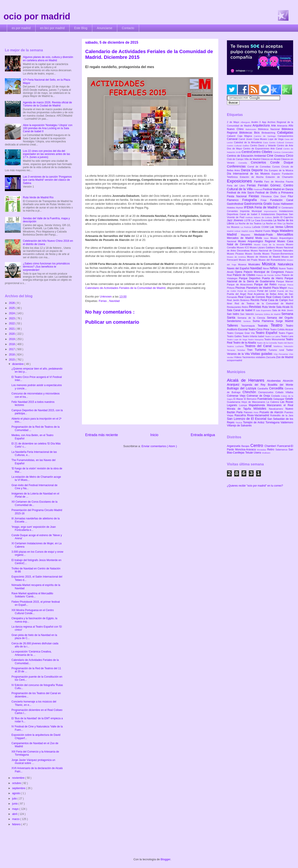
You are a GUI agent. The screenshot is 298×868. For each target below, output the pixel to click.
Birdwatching (269, 133)
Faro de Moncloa (275, 182)
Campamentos (285, 136)
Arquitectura (262, 125)
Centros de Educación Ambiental (247, 156)
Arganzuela (234, 446)
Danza (246, 170)
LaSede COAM (261, 227)
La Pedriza (246, 227)
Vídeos (238, 357)
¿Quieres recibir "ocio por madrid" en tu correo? (255, 486)
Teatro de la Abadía (245, 343)
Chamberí (271, 446)
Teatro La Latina (273, 336)
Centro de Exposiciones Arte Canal (263, 149)
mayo (16, 809)
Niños (274, 268)
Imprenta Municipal (252, 211)
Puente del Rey (285, 291)
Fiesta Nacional (238, 196)
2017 (12, 349)
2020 (12, 334)
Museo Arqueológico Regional (258, 241)
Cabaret (232, 136)
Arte (274, 126)
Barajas (246, 446)
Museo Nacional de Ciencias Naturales (272, 251)
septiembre (19, 788)
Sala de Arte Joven (283, 310)
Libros (289, 227)
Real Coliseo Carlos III (280, 297)
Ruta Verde (269, 307)
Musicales (255, 264)
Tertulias (242, 350)
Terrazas (232, 350)
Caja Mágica (246, 136)
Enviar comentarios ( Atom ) (159, 446)
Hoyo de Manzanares (254, 402)
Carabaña (263, 388)
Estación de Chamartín (279, 177)
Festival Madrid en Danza (278, 189)
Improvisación (272, 211)
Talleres (234, 325)
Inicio (154, 435)
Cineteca (280, 156)
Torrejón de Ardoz (254, 422)
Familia (259, 182)
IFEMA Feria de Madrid (261, 207)
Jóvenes (239, 220)
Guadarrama (234, 402)
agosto (16, 793)
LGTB (248, 220)
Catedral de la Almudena (248, 142)
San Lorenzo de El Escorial (247, 419)
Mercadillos (285, 234)
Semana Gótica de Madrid (268, 314)
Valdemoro (287, 422)
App (265, 122)
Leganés (233, 405)
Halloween (287, 204)
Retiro (245, 307)
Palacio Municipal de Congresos (265, 272)
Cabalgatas (285, 132)
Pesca (290, 285)
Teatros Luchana (236, 346)
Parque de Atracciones (240, 284)
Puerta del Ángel (237, 294)
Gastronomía (254, 204)
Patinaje (283, 285)
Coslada (276, 396)
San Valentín (248, 314)
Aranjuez (235, 385)
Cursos (277, 167)
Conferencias (237, 166)
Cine (271, 156)
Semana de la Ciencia (252, 318)
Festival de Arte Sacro (241, 193)
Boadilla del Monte (280, 385)
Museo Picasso (236, 254)
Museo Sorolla (254, 254)
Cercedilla (277, 388)
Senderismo (235, 321)
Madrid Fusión (263, 231)
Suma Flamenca (264, 321)
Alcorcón (288, 381)
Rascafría (241, 415)
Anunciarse (105, 28)
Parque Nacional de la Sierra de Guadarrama (260, 280)
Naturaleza (285, 264)
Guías (277, 204)
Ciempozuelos (267, 392)
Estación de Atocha (253, 177)
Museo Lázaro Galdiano (263, 247)
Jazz (230, 220)
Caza (266, 142)
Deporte (258, 170)
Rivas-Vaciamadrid (259, 415)
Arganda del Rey (255, 385)
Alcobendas (275, 381)
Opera (239, 272)
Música (270, 264)
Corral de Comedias (260, 167)
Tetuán (250, 453)
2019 (12, 339)
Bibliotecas (247, 133)
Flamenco (235, 200)
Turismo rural (277, 350)
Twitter (290, 350)
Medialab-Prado (266, 235)
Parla (240, 412)
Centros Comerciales (283, 152)
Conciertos (260, 162)
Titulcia (239, 423)
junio (15, 804)
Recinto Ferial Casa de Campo (270, 300)
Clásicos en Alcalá (271, 159)
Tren (251, 350)
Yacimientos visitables (254, 357)
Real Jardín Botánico (239, 300)
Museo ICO (243, 247)
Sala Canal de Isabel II (241, 310)
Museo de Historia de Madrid (264, 257)
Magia (276, 231)
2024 (12, 313)
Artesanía (283, 126)
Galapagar (279, 399)
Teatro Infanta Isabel (254, 336)
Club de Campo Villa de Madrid (244, 159)
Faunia (290, 182)
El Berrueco (251, 399)
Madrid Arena (248, 231)
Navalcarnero (277, 409)
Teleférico (279, 346)
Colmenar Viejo (237, 396)
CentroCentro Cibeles (257, 152)
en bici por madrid (52, 28)
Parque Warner (285, 281)
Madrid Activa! (234, 231)
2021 (12, 329)
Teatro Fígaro (286, 333)
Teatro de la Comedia (267, 343)
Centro (257, 445)
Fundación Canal (282, 200)
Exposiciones (240, 181)
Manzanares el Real (280, 405)
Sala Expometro (264, 310)
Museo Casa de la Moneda (270, 244)
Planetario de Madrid (259, 288)
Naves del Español (239, 268)
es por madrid (21, 28)
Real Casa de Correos (252, 297)
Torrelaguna (273, 422)
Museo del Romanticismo (273, 260)
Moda (260, 238)
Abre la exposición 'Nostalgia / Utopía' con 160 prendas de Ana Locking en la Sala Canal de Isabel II (48, 128)
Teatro (278, 325)
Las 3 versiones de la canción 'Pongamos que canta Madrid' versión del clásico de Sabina (47, 180)
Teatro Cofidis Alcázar (282, 329)
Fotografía (251, 200)
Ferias (103, 301)
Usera (258, 453)
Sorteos (248, 321)
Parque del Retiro (266, 284)
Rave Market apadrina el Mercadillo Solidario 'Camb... (32, 595)
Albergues (246, 122)
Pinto (257, 412)
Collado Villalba (284, 392)
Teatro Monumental (275, 339)
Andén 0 (257, 122)
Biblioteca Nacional (270, 129)
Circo (289, 156)
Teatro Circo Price (259, 329)
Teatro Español (267, 333)
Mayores (248, 235)
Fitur (290, 196)
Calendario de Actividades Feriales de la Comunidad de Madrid (125, 288)
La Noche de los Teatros (249, 223)
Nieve (266, 268)
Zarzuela (271, 357)
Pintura (231, 288)
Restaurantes (234, 307)
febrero (17, 824)
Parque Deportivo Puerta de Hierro (262, 278)
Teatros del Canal (259, 346)
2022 (12, 323)
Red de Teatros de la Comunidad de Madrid (264, 303)
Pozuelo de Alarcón (272, 412)
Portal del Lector (267, 291)
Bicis (258, 133)
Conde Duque (282, 162)
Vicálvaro (266, 453)
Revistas (256, 307)
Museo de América (237, 257)
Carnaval (233, 139)
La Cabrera (273, 402)
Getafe (289, 399)
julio (15, 799)
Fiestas (255, 196)
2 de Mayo (234, 122)
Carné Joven (246, 139)
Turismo (262, 350)
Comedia (245, 163)
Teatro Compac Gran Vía (241, 333)
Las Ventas (277, 227)
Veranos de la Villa (239, 354)
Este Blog (81, 28)
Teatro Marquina (256, 339)
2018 (12, 344)
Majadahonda (258, 405)
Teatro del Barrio (285, 343)
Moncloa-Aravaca (246, 450)
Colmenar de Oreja (259, 396)
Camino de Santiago (266, 136)
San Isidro (234, 314)
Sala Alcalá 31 (285, 307)
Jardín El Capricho (283, 217)
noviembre (19, 778)
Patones (249, 412)
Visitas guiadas (262, 354)
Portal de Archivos (247, 291)
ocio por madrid (37, 16)
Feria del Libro (237, 186)
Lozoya (244, 405)
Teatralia (264, 326)
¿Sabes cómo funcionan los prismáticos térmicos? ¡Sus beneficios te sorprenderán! (46, 267)
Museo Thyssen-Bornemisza (278, 254)
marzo (16, 819)
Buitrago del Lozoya (242, 388)
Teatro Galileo (235, 336)
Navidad (114, 301)
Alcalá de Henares (247, 380)
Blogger (166, 859)
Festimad (258, 189)
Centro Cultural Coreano (281, 142)
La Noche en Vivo (273, 223)
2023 (12, 318)
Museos (243, 264)
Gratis (268, 204)
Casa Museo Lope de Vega (269, 139)
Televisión (289, 346)
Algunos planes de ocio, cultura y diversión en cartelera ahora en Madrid (48, 59)
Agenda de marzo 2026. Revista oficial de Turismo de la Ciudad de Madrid (47, 104)
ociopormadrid (234, 360)
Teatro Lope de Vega (237, 339)
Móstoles (261, 409)
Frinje (265, 200)
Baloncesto (252, 129)
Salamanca (282, 450)
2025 (12, 308)
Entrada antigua (203, 435)
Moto (267, 238)
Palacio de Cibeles (244, 275)
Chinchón (250, 392)
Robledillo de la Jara (282, 415)
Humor (240, 208)
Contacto (128, 28)
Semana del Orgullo (280, 318)
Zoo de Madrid (285, 357)
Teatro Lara (287, 336)
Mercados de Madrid (241, 238)
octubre (17, 783)
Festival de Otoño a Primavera (274, 193)
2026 (12, 303)
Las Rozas (287, 402)
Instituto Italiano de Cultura (259, 217)
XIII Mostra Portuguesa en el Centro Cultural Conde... (33, 612)
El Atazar (239, 399)
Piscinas (241, 288)
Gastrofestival (235, 204)
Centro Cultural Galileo (239, 146)
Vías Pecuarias (281, 354)
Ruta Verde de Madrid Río (38, 197)
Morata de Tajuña (240, 409)
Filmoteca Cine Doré (275, 196)
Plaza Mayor (280, 288)
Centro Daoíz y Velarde (264, 145)
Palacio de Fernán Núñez (269, 275)
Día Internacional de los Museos (249, 174)
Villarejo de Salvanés (239, 426)
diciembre (18, 364)
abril (15, 814)
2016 (12, 355)
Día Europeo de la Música (279, 170)
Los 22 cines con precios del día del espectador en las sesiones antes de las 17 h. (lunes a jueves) (46, 154)
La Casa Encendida (262, 220)
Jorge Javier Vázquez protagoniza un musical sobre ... (33, 762)
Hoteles (231, 208)
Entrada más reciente (102, 435)
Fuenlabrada (265, 399)
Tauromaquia (249, 326)
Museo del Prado (249, 260)
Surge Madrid (284, 321)
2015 (12, 360)
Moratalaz (262, 450)
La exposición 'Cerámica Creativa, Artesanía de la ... (32, 653)
